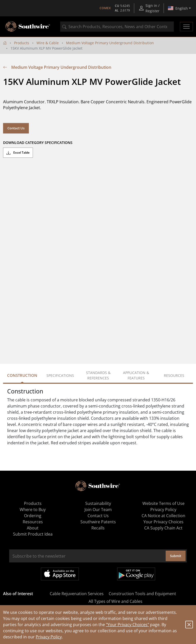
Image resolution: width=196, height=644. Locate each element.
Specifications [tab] (60, 375)
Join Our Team (98, 510)
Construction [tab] (22, 375)
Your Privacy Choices (163, 522)
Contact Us (16, 128)
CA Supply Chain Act (163, 528)
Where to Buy (33, 510)
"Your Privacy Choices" (127, 625)
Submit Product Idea (33, 534)
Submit (176, 556)
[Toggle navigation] (186, 27)
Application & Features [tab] (136, 375)
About (33, 528)
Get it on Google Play (136, 574)
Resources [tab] (174, 375)
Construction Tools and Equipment (142, 594)
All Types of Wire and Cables (115, 601)
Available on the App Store (60, 574)
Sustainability (98, 503)
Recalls (98, 528)
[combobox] (117, 27)
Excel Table (18, 153)
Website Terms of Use (163, 503)
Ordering (33, 516)
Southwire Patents (98, 522)
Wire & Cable (48, 43)
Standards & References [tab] (98, 375)
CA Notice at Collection (163, 516)
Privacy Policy (49, 637)
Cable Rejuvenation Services (77, 594)
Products (22, 43)
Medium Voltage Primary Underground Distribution (110, 43)
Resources (33, 522)
